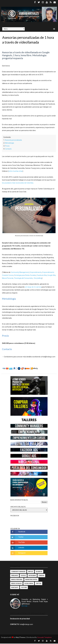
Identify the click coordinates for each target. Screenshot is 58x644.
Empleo (31, 572)
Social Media (29, 584)
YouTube (24, 588)
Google (23, 576)
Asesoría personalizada (13, 140)
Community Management (20, 273)
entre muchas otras (16, 172)
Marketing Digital (31, 580)
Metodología (9, 143)
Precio (7, 146)
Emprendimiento (36, 273)
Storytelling (38, 278)
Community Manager (18, 572)
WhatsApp (15, 588)
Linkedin (41, 576)
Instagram (32, 576)
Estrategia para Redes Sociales (25, 276)
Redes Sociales (16, 584)
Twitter (38, 584)
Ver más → (25, 606)
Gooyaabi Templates (44, 638)
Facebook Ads (42, 276)
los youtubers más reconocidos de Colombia (18, 183)
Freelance (15, 576)
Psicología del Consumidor (23, 278)
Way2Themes (21, 638)
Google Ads (51, 276)
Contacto (8, 149)
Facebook (39, 572)
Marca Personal (8, 278)
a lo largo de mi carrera (33, 287)
